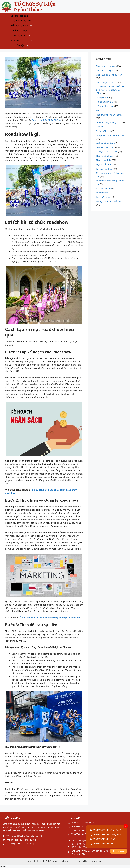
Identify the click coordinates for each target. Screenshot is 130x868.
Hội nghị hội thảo (105, 106)
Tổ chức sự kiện (22, 26)
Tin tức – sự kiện (104, 169)
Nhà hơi (100, 127)
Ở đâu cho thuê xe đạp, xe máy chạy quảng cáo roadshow (50, 618)
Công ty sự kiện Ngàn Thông (46, 120)
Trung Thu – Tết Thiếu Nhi (109, 201)
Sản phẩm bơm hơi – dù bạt (110, 135)
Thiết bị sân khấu (105, 156)
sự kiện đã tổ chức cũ (107, 152)
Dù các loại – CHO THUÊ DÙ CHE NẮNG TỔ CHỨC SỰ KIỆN (110, 90)
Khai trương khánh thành (109, 115)
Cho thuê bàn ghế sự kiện (109, 75)
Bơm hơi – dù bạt (22, 41)
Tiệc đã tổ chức (104, 165)
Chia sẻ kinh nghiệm (106, 66)
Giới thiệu (22, 45)
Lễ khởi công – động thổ (108, 122)
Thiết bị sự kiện (22, 31)
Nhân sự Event (22, 36)
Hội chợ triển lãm (105, 102)
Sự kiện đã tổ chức (22, 21)
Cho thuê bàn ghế (22, 16)
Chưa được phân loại (107, 82)
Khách (99, 110)
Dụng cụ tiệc (102, 97)
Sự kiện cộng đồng (106, 143)
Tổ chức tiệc (102, 193)
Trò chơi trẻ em (104, 197)
